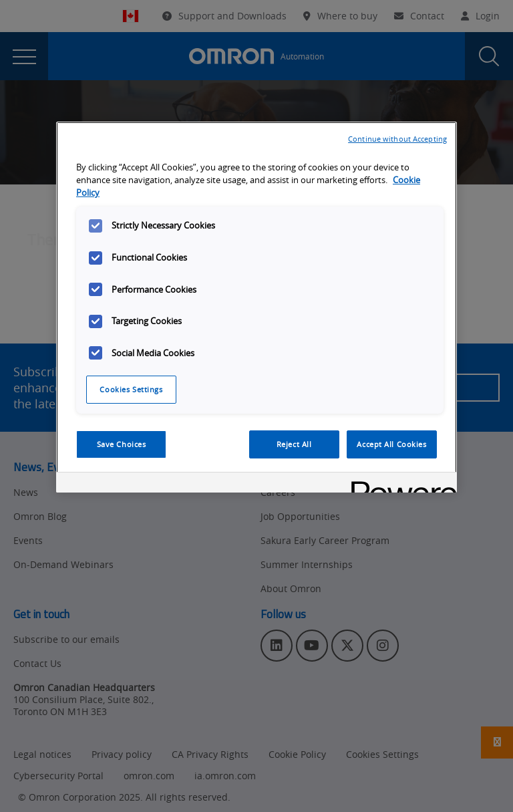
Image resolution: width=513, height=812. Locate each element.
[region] (256, 307)
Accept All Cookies (391, 444)
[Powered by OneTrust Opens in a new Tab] (399, 484)
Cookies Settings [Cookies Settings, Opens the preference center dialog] (131, 389)
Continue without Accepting (397, 139)
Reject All (294, 444)
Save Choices (122, 444)
